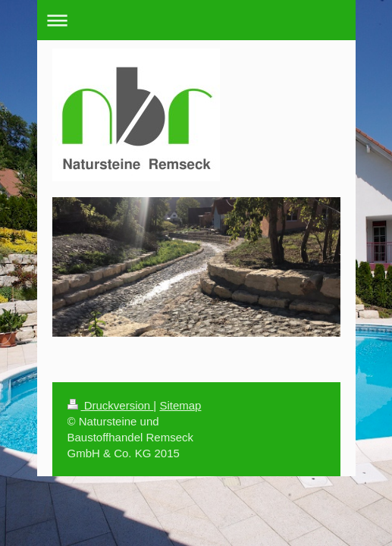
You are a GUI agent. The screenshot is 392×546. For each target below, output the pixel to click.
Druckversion (111, 405)
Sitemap (180, 405)
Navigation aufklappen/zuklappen (196, 20)
